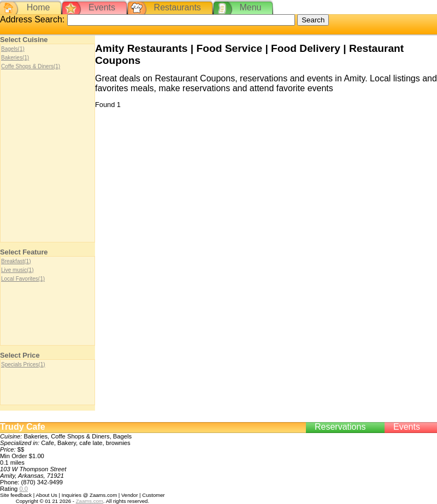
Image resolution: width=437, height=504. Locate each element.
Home (39, 7)
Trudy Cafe (23, 427)
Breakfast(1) (16, 261)
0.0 (23, 489)
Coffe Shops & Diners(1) (31, 66)
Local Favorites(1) (23, 279)
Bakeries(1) (15, 58)
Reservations (340, 427)
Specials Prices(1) (23, 364)
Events (102, 7)
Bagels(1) (13, 49)
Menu (250, 7)
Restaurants (178, 7)
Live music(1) (17, 270)
